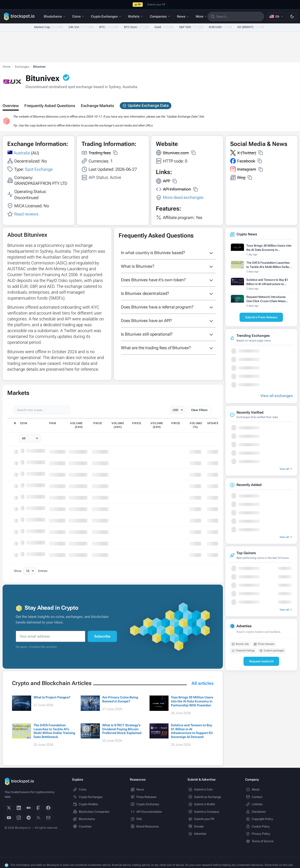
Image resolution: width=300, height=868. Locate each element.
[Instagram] (19, 818)
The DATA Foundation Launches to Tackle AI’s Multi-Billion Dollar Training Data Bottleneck (54, 731)
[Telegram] (29, 818)
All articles (202, 683)
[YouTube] (9, 818)
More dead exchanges (183, 197)
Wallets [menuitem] (136, 16)
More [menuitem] (201, 16)
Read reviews (26, 214)
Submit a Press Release (261, 317)
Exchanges (22, 67)
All (24, 438)
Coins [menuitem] (78, 16)
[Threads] (38, 808)
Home (7, 67)
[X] (9, 808)
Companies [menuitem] (160, 16)
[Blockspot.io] (19, 16)
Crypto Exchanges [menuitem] (106, 16)
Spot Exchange (39, 169)
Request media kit (261, 661)
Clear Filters (199, 410)
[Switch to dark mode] (292, 16)
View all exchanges (277, 396)
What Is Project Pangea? (52, 697)
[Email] (48, 818)
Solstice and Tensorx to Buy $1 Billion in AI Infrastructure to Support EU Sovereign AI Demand (192, 731)
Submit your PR (156, 5)
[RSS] (38, 818)
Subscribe (102, 636)
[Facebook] (48, 808)
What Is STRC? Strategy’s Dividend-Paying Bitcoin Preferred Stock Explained (122, 729)
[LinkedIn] (19, 808)
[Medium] (29, 808)
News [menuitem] (183, 16)
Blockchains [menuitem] (55, 16)
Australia (22, 153)
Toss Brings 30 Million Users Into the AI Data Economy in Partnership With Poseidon (192, 701)
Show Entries (31, 571)
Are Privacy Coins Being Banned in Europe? (120, 699)
